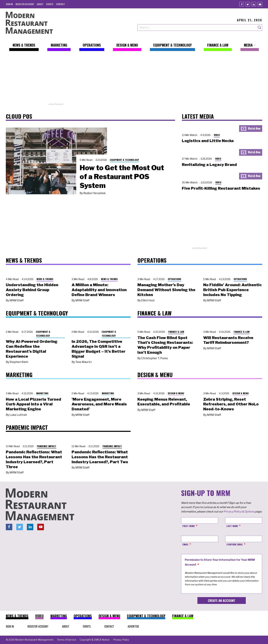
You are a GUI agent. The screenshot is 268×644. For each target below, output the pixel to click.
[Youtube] (260, 4)
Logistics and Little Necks (208, 141)
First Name (189, 526)
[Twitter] (248, 4)
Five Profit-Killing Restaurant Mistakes (221, 188)
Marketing (42, 393)
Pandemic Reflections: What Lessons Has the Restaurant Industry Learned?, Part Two (100, 457)
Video (217, 135)
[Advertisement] (134, 79)
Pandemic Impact (47, 446)
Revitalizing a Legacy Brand (209, 165)
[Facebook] (242, 4)
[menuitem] (9, 4)
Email (185, 544)
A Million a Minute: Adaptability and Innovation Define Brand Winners (99, 290)
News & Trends (45, 279)
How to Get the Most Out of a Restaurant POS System (122, 177)
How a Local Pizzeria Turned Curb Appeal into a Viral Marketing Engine (33, 404)
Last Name (232, 526)
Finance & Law (176, 332)
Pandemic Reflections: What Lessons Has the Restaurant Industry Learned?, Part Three (34, 459)
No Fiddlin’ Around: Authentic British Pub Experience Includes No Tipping (232, 290)
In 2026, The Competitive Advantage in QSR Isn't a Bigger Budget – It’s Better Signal (99, 349)
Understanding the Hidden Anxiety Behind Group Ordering (32, 290)
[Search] (259, 28)
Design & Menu (176, 393)
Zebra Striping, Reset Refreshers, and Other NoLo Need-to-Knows (231, 404)
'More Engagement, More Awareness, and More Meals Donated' (99, 404)
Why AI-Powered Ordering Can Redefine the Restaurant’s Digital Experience (32, 349)
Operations (175, 279)
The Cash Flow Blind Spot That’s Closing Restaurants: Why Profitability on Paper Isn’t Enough (165, 345)
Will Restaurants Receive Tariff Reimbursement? (228, 340)
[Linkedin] (254, 4)
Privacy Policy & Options (239, 512)
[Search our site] (197, 28)
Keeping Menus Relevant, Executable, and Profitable (164, 402)
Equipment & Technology (124, 160)
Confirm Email (235, 544)
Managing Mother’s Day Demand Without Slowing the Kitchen (166, 290)
